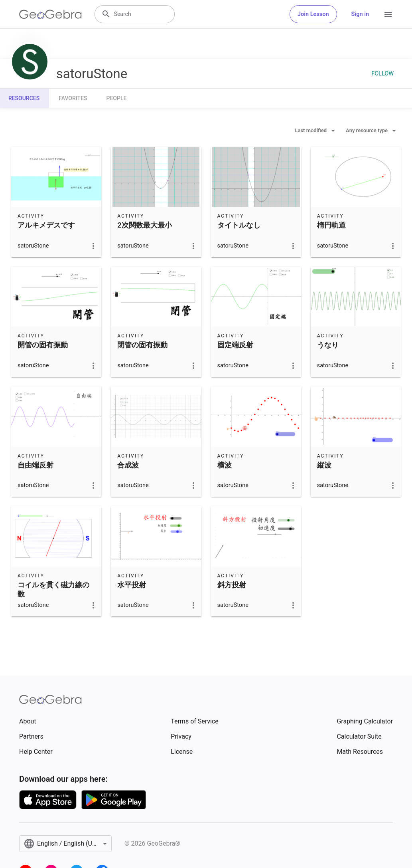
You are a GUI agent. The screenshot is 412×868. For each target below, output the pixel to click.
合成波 (128, 465)
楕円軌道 (331, 225)
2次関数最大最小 (144, 225)
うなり (328, 345)
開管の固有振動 (43, 345)
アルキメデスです (46, 225)
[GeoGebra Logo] (50, 14)
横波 (225, 465)
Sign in (360, 14)
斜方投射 (232, 585)
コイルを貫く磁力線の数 (53, 589)
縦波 (324, 465)
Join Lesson (313, 14)
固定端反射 (235, 345)
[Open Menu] (388, 14)
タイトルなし (239, 225)
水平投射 (132, 585)
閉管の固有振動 (142, 345)
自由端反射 (35, 465)
